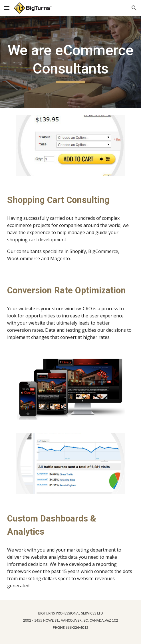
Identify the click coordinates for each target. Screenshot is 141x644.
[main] (70, 62)
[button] (7, 8)
